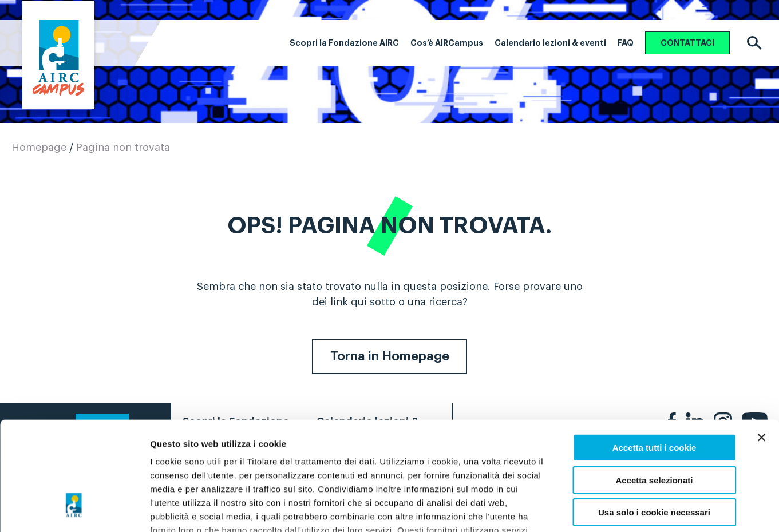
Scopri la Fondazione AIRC (344, 43)
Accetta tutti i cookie (655, 355)
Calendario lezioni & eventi (550, 43)
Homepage (39, 148)
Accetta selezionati (654, 387)
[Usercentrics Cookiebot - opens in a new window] (74, 510)
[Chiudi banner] (761, 345)
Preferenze (594, 509)
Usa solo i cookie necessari (654, 420)
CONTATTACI (687, 43)
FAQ (626, 43)
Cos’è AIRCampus (447, 43)
